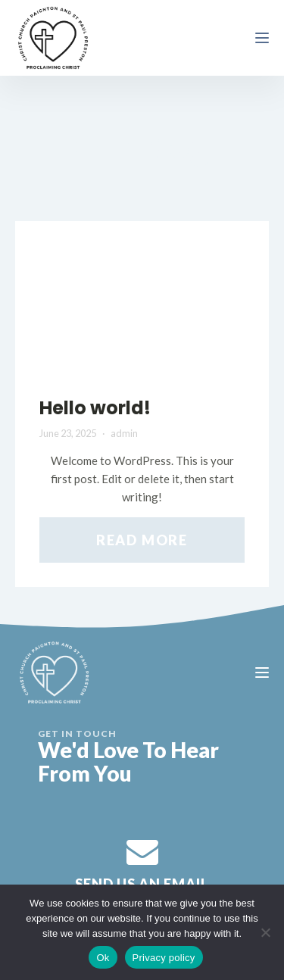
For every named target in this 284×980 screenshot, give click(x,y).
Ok (103, 958)
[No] (265, 932)
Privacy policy (164, 958)
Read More (142, 540)
